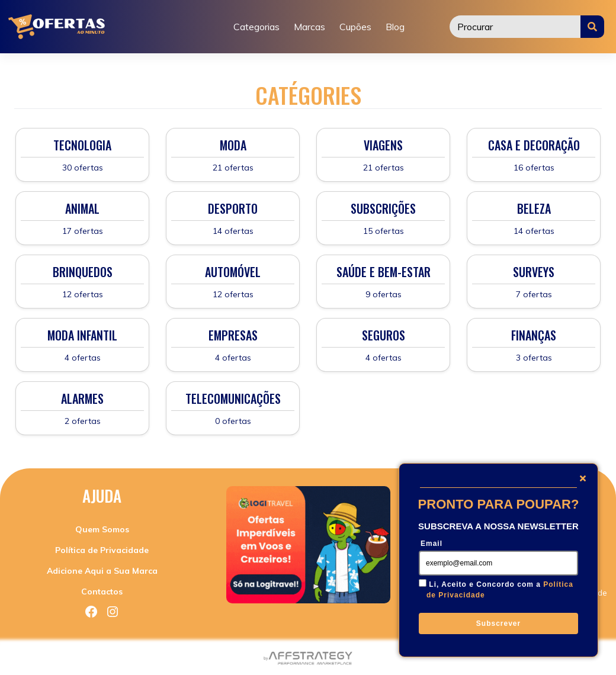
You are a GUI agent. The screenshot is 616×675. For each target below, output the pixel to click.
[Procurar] (515, 27)
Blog (395, 27)
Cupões (355, 27)
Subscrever (498, 623)
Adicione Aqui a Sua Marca (102, 571)
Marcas (309, 27)
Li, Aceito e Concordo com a (500, 590)
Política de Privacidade (102, 550)
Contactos (102, 592)
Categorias (256, 27)
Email (431, 544)
